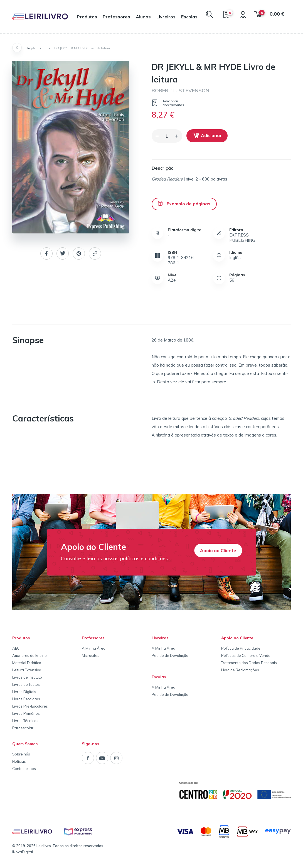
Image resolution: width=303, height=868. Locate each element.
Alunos (143, 17)
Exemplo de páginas (184, 204)
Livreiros (166, 17)
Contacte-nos (24, 769)
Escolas (189, 17)
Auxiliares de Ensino (29, 655)
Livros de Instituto (27, 677)
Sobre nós (21, 754)
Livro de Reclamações (240, 670)
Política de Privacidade (241, 648)
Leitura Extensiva (27, 670)
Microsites (91, 655)
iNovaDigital (23, 852)
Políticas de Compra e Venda (246, 655)
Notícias (19, 761)
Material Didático (27, 663)
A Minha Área (94, 648)
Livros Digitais (24, 692)
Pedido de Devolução (170, 655)
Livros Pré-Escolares (30, 706)
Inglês (31, 48)
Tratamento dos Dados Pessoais (249, 663)
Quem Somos (25, 744)
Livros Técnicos (25, 721)
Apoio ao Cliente (218, 550)
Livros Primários (26, 713)
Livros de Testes (26, 684)
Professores (116, 17)
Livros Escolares (26, 699)
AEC (16, 648)
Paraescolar (23, 728)
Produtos (87, 17)
